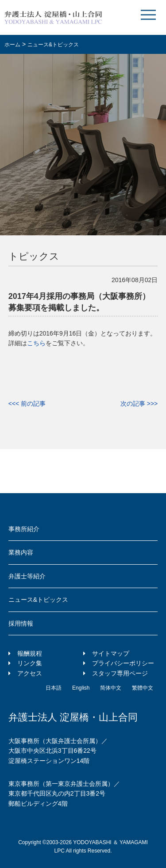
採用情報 (21, 623)
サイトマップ (111, 653)
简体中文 (111, 688)
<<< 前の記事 (27, 404)
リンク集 (30, 663)
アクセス (30, 673)
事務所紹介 (24, 529)
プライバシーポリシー (123, 663)
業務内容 (21, 552)
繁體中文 (143, 688)
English (81, 688)
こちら (36, 343)
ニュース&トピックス (38, 600)
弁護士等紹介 (27, 576)
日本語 (54, 688)
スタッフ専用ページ (120, 673)
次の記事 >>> (139, 404)
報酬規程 (30, 653)
